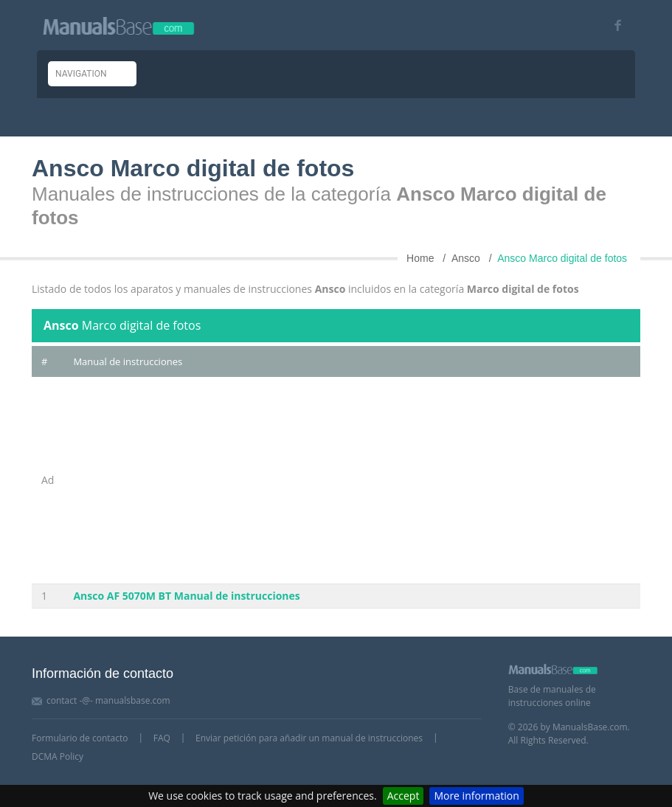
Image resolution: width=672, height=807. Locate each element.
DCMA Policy (58, 756)
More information (476, 796)
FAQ (162, 738)
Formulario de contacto (80, 738)
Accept (403, 796)
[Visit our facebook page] (613, 25)
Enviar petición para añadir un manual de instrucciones (309, 738)
